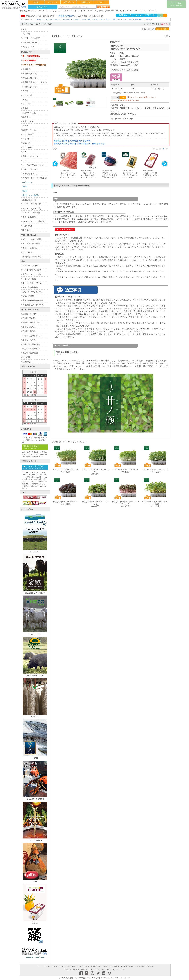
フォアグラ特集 (29, 279)
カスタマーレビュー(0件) (122, 119)
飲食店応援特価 (29, 217)
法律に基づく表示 (87, 969)
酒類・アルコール (30, 156)
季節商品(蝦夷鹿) (30, 73)
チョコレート (28, 139)
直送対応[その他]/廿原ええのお (125, 70)
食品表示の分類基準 (31, 349)
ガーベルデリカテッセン (33, 165)
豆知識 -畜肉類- (29, 318)
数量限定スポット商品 (32, 257)
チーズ (25, 126)
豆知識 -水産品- (29, 327)
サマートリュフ (98, 19)
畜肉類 (25, 91)
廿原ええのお (117, 46)
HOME (36, 2)
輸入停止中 (27, 230)
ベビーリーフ (27, 182)
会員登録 (26, 34)
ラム (119, 19)
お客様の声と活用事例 (32, 270)
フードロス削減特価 (31, 56)
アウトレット (28, 252)
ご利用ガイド (85, 2)
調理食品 (26, 117)
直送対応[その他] (30, 200)
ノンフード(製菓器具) (32, 208)
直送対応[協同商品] (31, 174)
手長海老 (138, 19)
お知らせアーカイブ (31, 43)
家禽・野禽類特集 (30, 287)
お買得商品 (141, 966)
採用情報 (26, 362)
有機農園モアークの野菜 (33, 305)
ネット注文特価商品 (31, 243)
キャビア (40, 19)
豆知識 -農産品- (29, 331)
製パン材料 (27, 148)
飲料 (24, 160)
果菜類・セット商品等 (31, 195)
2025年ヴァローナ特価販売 (34, 65)
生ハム (108, 19)
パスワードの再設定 (43, 24)
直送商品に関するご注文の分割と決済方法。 (73, 141)
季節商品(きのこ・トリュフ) (35, 82)
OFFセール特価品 (30, 248)
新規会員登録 (27, 24)
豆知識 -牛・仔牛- (30, 314)
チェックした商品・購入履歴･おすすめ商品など (94, 966)
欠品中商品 (27, 226)
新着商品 (26, 69)
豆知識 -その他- (29, 340)
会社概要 (26, 357)
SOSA (25, 152)
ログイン (101, 2)
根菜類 (25, 191)
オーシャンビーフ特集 (32, 283)
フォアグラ (67, 19)
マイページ (52, 2)
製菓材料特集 (28, 296)
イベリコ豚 (86, 19)
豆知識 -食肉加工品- (31, 323)
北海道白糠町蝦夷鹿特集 (33, 300)
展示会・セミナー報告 (32, 274)
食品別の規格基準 (30, 353)
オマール (76, 19)
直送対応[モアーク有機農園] (34, 178)
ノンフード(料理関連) (32, 204)
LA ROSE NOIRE (30, 169)
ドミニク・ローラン (53, 19)
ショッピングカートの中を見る (63, 966)
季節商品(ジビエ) (30, 78)
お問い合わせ (69, 2)
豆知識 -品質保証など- (32, 336)
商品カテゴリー (43, 7)
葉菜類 (25, 187)
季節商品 (149, 966)
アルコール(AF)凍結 (31, 266)
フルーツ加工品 (29, 113)
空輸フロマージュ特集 (32, 292)
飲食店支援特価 (29, 61)
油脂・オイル (28, 121)
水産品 (25, 100)
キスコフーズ (128, 19)
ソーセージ (148, 19)
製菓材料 (26, 143)
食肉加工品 (27, 95)
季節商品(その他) (30, 87)
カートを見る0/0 (176, 4)
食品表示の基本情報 (31, 344)
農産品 (25, 108)
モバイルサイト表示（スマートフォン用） (110, 969)
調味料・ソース (29, 130)
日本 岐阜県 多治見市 (129, 62)
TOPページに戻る (44, 966)
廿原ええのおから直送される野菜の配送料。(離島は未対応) (80, 144)
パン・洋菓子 (28, 134)
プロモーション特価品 (32, 239)
